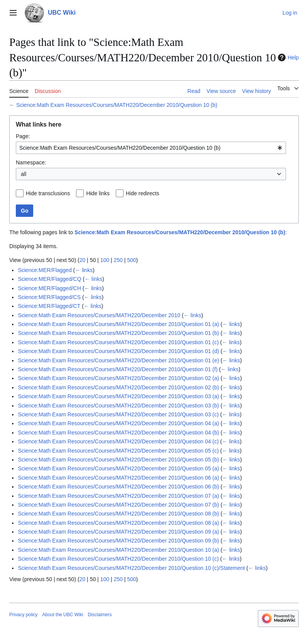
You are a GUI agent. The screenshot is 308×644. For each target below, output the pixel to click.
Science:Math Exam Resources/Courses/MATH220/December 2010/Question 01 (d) (118, 351)
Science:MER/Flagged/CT (49, 306)
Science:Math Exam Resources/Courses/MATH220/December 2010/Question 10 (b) (117, 105)
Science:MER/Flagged (45, 270)
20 (83, 260)
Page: (23, 136)
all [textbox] (24, 174)
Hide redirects (142, 193)
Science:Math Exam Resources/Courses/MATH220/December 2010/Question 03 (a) (118, 396)
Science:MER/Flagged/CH (49, 288)
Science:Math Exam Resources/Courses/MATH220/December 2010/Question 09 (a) (118, 532)
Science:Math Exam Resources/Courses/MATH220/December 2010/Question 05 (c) (118, 451)
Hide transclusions (48, 193)
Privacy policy (23, 615)
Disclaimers (100, 615)
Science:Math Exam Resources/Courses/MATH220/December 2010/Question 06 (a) (118, 478)
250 (118, 260)
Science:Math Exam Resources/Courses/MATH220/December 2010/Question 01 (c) (118, 342)
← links (84, 270)
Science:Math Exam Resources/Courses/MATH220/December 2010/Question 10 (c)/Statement (131, 568)
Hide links (98, 193)
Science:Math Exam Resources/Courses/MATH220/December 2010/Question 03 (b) (118, 406)
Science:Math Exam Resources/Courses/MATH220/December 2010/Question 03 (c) (118, 414)
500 (131, 260)
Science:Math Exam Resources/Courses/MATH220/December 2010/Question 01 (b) (118, 333)
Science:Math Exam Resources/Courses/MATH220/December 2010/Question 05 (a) (118, 468)
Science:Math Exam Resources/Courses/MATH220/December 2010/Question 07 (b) (118, 505)
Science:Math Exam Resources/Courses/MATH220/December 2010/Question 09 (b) (118, 541)
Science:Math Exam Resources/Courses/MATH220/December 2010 (99, 315)
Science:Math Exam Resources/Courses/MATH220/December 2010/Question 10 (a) (118, 550)
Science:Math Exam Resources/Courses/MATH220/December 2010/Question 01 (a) (118, 324)
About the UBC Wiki (63, 615)
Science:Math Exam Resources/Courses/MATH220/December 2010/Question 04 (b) (118, 433)
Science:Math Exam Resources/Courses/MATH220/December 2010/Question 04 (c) (118, 441)
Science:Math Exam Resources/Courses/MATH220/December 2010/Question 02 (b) (118, 387)
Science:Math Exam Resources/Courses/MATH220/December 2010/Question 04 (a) (118, 423)
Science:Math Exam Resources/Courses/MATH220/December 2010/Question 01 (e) (118, 360)
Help (287, 57)
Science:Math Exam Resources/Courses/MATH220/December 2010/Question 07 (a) (118, 496)
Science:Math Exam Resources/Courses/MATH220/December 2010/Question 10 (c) (118, 559)
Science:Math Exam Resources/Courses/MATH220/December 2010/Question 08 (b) (118, 514)
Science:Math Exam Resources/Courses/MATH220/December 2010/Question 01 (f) (118, 369)
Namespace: (31, 162)
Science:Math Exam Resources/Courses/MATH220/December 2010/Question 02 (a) (118, 378)
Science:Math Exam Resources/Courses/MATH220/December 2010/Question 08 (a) (118, 523)
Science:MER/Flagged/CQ (49, 279)
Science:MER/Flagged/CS (49, 297)
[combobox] (151, 148)
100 (105, 260)
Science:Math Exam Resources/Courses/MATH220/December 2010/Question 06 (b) (118, 487)
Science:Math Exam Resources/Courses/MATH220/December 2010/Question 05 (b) (118, 460)
